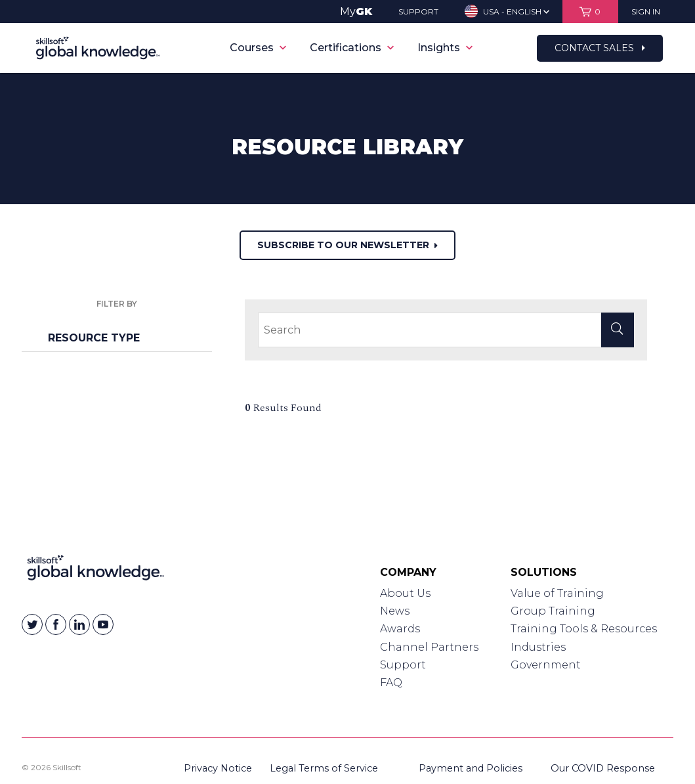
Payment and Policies (471, 768)
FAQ (391, 683)
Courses (258, 48)
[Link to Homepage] (95, 571)
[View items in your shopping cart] (590, 11)
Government (546, 665)
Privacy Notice (218, 768)
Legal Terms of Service (324, 768)
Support (403, 665)
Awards (400, 629)
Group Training (553, 611)
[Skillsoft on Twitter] (32, 624)
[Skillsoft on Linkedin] (79, 624)
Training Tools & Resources (584, 629)
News (395, 611)
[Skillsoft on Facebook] (56, 624)
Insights (445, 48)
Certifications (352, 48)
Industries (538, 647)
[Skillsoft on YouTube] (103, 624)
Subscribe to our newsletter (347, 245)
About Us (405, 593)
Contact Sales (600, 48)
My (356, 11)
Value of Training (557, 593)
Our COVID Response (603, 768)
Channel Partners (429, 647)
